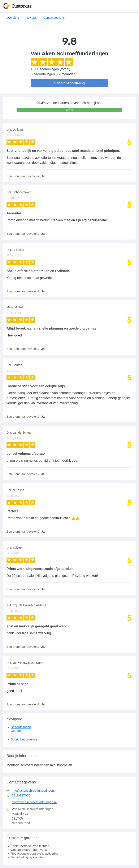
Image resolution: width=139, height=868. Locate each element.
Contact (16, 731)
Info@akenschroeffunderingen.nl (34, 790)
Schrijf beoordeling (70, 83)
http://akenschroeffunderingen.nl (34, 802)
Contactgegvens (54, 18)
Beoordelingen (21, 727)
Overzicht (13, 18)
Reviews (31, 18)
